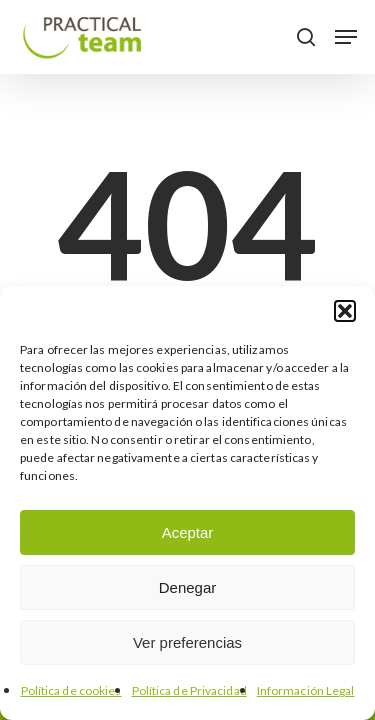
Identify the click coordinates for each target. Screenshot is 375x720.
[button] (345, 311)
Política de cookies (71, 690)
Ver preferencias (187, 642)
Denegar (188, 587)
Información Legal (306, 690)
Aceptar (188, 532)
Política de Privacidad (189, 690)
